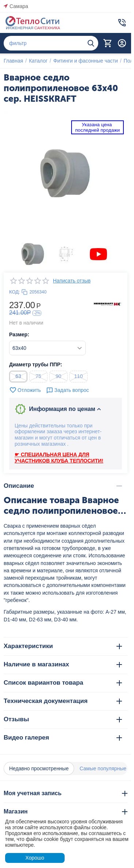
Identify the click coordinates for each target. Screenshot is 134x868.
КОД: (15, 292)
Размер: (19, 334)
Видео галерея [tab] (63, 738)
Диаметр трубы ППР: (36, 364)
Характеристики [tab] (63, 646)
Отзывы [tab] (63, 719)
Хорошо (35, 858)
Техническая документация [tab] (63, 701)
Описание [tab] (63, 486)
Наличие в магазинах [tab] (63, 664)
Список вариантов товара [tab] (63, 683)
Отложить (25, 390)
